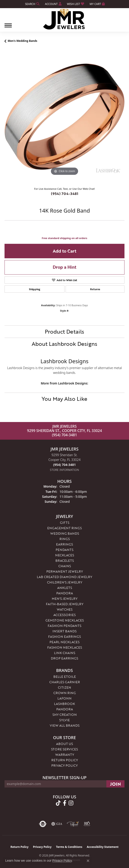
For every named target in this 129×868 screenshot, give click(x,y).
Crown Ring (65, 693)
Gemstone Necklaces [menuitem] (65, 620)
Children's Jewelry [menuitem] (65, 582)
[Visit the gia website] (57, 824)
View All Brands (65, 725)
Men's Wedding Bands (23, 41)
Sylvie (64, 720)
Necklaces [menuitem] (65, 555)
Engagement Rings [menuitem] (64, 528)
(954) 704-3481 (65, 194)
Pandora (65, 709)
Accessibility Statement (103, 847)
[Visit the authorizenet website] (43, 824)
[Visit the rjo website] (87, 824)
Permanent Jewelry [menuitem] (65, 571)
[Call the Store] (64, 465)
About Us (64, 744)
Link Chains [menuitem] (65, 653)
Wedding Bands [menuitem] (65, 533)
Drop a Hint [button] (64, 267)
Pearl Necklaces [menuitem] (64, 642)
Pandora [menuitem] (65, 593)
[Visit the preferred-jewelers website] (73, 824)
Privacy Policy (64, 765)
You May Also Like (64, 399)
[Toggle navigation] (8, 28)
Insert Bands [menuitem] (64, 631)
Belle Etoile (65, 677)
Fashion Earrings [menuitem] (64, 637)
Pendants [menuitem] (64, 550)
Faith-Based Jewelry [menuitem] (65, 604)
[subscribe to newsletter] (115, 784)
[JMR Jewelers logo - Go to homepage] (65, 19)
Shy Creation (65, 715)
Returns (95, 289)
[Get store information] (65, 470)
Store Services (64, 749)
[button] (32, 4)
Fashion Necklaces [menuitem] (65, 647)
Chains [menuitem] (65, 566)
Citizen (64, 687)
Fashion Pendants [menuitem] (64, 626)
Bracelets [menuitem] (65, 561)
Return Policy (65, 760)
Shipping (35, 289)
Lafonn (64, 698)
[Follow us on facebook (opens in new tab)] (65, 803)
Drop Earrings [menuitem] (64, 658)
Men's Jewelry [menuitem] (65, 599)
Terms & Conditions (69, 847)
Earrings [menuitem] (64, 544)
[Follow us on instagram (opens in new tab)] (71, 803)
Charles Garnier (65, 682)
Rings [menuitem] (65, 539)
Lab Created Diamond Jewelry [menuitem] (64, 577)
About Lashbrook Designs (64, 344)
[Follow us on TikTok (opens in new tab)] (58, 803)
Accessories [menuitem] (64, 615)
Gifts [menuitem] (65, 523)
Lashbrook (64, 704)
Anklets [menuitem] (65, 588)
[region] (64, 117)
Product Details (64, 331)
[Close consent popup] (88, 861)
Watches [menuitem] (65, 609)
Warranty (65, 755)
